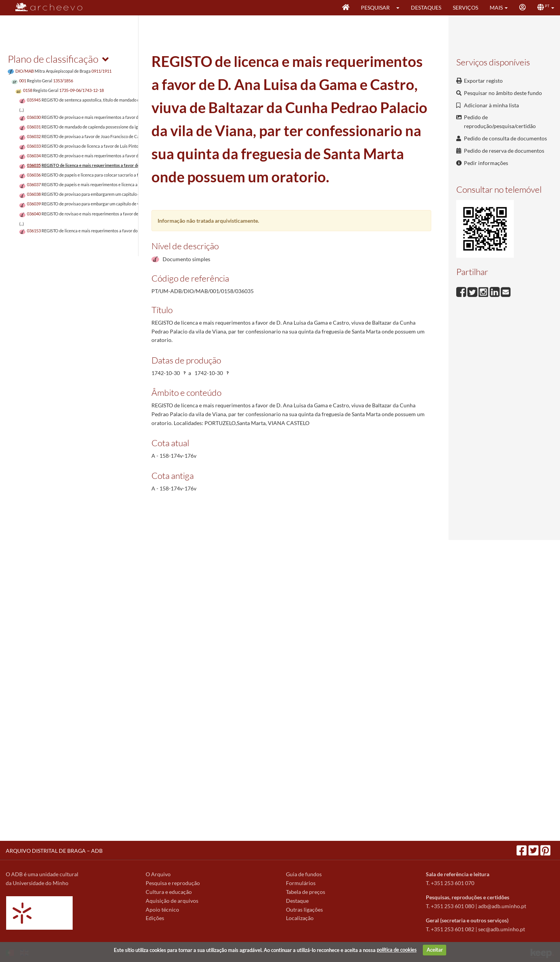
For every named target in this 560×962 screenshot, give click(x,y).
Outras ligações (304, 909)
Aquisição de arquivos (172, 901)
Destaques (426, 8)
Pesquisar (375, 8)
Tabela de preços (306, 892)
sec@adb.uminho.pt (502, 929)
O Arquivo (158, 874)
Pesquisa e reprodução (173, 883)
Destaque (297, 901)
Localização (300, 918)
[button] (400, 8)
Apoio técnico (162, 909)
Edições (155, 918)
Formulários (301, 883)
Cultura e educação (169, 892)
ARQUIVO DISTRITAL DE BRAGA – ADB (54, 851)
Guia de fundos (304, 874)
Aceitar (435, 950)
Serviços (465, 8)
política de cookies (397, 950)
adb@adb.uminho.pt (502, 906)
